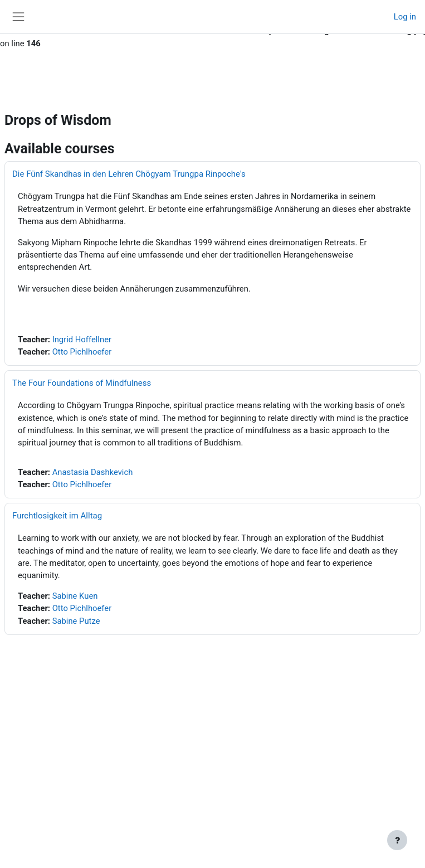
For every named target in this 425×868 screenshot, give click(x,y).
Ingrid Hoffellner (82, 340)
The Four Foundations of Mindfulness (82, 383)
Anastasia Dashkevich (93, 472)
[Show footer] (397, 840)
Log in (405, 17)
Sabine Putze (76, 621)
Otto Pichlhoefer (82, 352)
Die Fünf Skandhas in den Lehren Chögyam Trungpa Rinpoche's (129, 174)
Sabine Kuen (75, 596)
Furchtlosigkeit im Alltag (57, 516)
